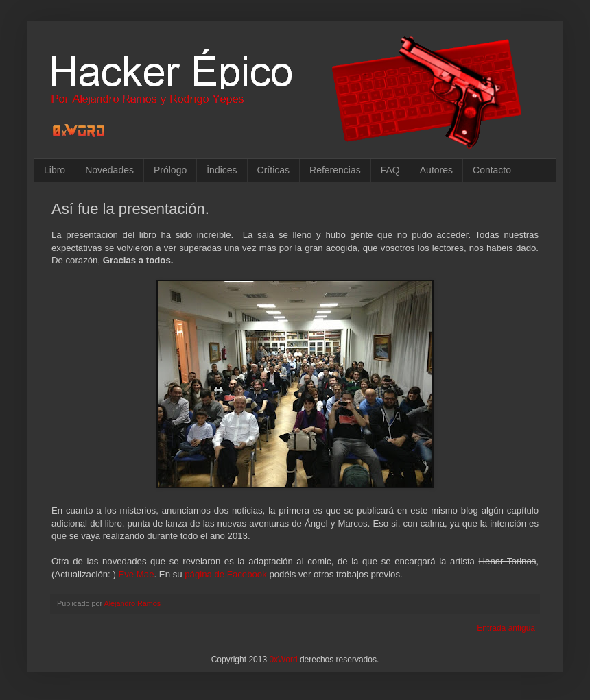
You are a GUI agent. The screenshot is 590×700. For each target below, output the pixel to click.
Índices (222, 170)
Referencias (335, 170)
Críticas (273, 170)
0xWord (283, 660)
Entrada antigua (506, 628)
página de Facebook (226, 574)
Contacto (492, 170)
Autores (436, 170)
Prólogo (170, 170)
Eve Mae (136, 574)
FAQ (390, 170)
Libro (55, 170)
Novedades (109, 170)
